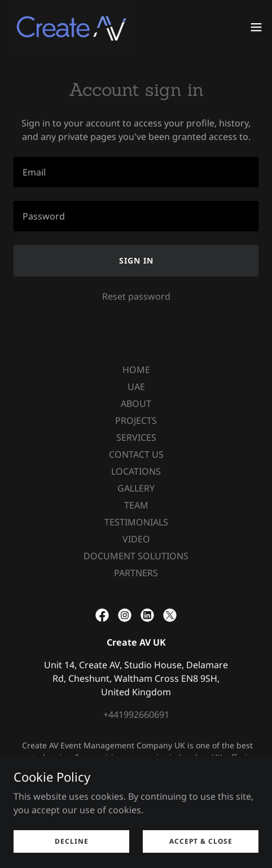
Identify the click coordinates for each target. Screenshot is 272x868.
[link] (70, 27)
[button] (256, 27)
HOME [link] (136, 370)
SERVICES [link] (136, 437)
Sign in (136, 260)
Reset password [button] (136, 296)
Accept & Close (201, 841)
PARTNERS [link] (136, 573)
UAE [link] (136, 387)
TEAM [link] (136, 505)
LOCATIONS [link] (136, 471)
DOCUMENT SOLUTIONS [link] (136, 556)
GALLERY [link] (136, 488)
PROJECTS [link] (136, 420)
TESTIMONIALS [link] (136, 522)
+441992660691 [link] (136, 714)
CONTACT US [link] (136, 454)
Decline (72, 841)
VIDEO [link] (136, 539)
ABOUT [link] (136, 404)
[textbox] (136, 172)
